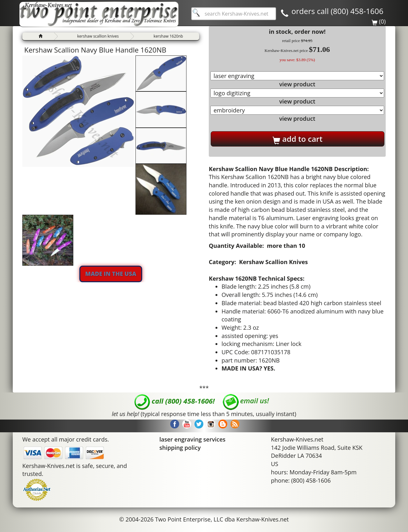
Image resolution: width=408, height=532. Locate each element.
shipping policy (180, 448)
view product (297, 84)
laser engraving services (192, 439)
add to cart (297, 139)
